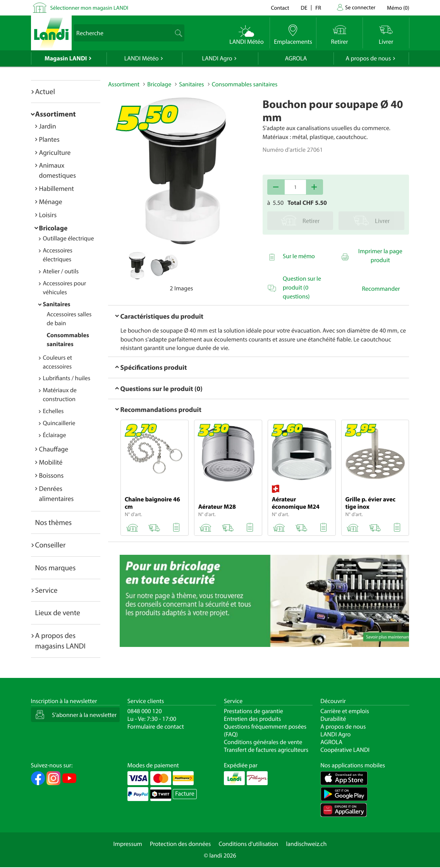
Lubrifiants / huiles (67, 378)
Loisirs (48, 215)
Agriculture (55, 152)
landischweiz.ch (307, 844)
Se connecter (360, 7)
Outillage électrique (69, 238)
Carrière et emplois (345, 711)
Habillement (57, 188)
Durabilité (333, 719)
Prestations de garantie (254, 711)
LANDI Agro (217, 58)
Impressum (128, 844)
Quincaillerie (59, 423)
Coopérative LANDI (345, 750)
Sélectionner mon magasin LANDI (89, 8)
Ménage (51, 202)
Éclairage (55, 435)
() (398, 8)
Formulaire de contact (156, 727)
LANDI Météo (142, 58)
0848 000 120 (145, 711)
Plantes (49, 139)
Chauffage (54, 449)
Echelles (53, 411)
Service (46, 590)
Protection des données (180, 844)
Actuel (45, 91)
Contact (280, 8)
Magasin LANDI (66, 58)
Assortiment (56, 114)
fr (318, 8)
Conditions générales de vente (263, 742)
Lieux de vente (58, 612)
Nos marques (56, 568)
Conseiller (51, 545)
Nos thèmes (54, 522)
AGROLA (296, 58)
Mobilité (51, 462)
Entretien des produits (252, 719)
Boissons (52, 475)
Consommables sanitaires (245, 84)
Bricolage (53, 228)
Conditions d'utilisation (248, 844)
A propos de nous (368, 58)
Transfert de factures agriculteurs (266, 750)
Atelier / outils (61, 271)
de (304, 8)
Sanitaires (57, 304)
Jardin (48, 126)
